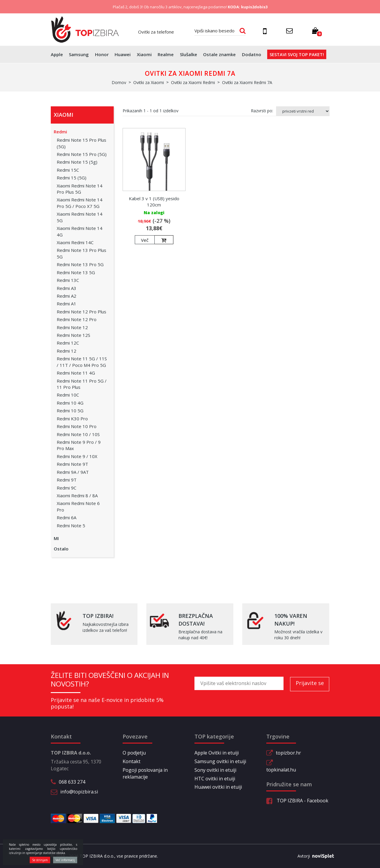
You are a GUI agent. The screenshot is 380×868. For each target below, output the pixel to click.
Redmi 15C (68, 170)
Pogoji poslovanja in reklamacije (145, 773)
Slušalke (189, 54)
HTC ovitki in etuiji (215, 779)
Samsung (79, 54)
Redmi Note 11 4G (76, 373)
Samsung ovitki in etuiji (220, 761)
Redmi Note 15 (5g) (77, 162)
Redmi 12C (68, 343)
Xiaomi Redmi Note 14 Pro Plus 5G (80, 189)
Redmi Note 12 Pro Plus (81, 312)
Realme (166, 54)
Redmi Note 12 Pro (77, 319)
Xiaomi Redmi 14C (75, 242)
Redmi (60, 132)
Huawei (123, 54)
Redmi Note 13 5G (76, 272)
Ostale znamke (219, 54)
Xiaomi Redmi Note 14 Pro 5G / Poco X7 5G (80, 203)
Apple (57, 54)
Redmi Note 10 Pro (77, 426)
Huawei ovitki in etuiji (218, 787)
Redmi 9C (66, 488)
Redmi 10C (68, 395)
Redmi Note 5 (71, 525)
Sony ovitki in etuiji (215, 770)
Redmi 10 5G (70, 411)
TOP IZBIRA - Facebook (297, 801)
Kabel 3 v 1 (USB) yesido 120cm (154, 202)
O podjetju (134, 753)
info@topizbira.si (79, 792)
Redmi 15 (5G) (72, 178)
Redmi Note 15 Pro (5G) (82, 154)
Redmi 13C (68, 280)
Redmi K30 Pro (72, 419)
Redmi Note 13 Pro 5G (80, 264)
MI (56, 538)
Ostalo (61, 549)
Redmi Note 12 (72, 327)
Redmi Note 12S (73, 335)
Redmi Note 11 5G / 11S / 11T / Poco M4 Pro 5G (82, 362)
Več (145, 240)
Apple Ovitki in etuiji (217, 753)
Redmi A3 (66, 288)
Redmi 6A (66, 517)
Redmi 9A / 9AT (73, 472)
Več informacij (65, 860)
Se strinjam (40, 860)
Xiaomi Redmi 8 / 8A (77, 495)
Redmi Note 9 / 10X (77, 456)
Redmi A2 (66, 296)
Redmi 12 (66, 351)
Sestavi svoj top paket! (297, 54)
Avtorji (313, 856)
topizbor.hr (288, 753)
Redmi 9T (67, 480)
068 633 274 (72, 782)
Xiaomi (144, 54)
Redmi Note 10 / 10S (78, 434)
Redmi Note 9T (72, 464)
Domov (119, 82)
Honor (102, 54)
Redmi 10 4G (70, 403)
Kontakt (132, 761)
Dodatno (252, 54)
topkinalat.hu (281, 770)
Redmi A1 (66, 304)
